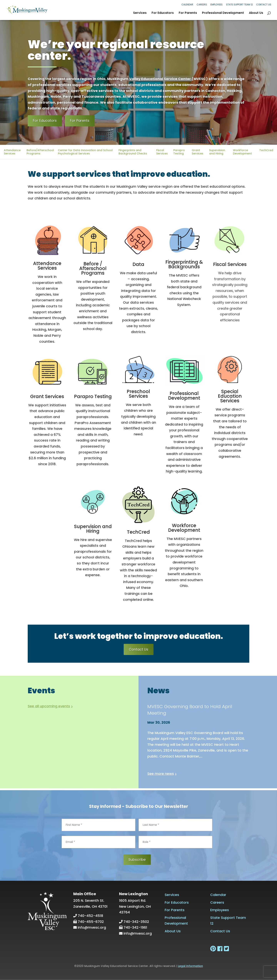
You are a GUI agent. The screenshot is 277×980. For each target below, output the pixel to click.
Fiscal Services (162, 152)
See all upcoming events (49, 706)
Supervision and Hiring (217, 152)
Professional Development (223, 13)
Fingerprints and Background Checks (133, 152)
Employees (217, 5)
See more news (161, 774)
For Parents (188, 13)
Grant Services (198, 152)
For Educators (163, 13)
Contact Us (264, 5)
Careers (202, 5)
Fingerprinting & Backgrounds (184, 264)
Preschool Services (138, 394)
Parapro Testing (179, 152)
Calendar (187, 5)
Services (140, 13)
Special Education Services (230, 396)
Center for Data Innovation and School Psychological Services (85, 152)
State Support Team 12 (239, 5)
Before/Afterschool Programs (40, 152)
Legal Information (190, 966)
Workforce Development (242, 152)
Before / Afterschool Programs (93, 268)
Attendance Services (12, 152)
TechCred (266, 150)
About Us (256, 13)
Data (138, 264)
